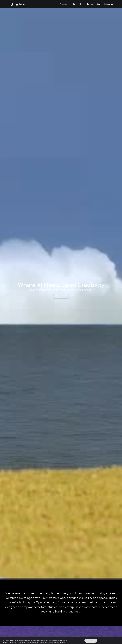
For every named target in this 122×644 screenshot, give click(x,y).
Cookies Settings (60, 643)
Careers (90, 4)
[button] (64, 4)
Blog (98, 4)
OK (91, 641)
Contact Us (109, 4)
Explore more (61, 296)
